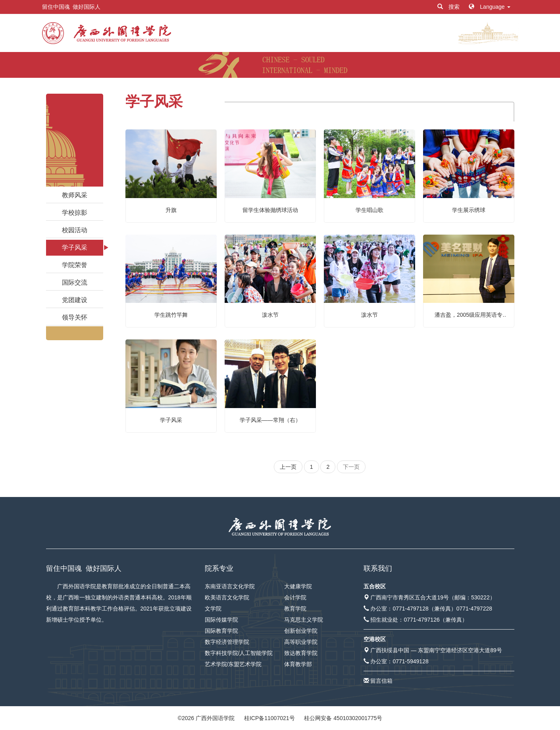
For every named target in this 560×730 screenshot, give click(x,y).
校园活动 (75, 230)
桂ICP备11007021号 (269, 718)
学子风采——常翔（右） (270, 420)
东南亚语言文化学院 (230, 586)
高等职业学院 (301, 642)
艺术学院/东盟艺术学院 (233, 664)
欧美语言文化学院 (227, 597)
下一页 (351, 467)
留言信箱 (381, 681)
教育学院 (295, 609)
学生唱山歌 (369, 210)
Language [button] (489, 7)
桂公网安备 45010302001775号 (343, 718)
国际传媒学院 (221, 620)
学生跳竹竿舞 (171, 315)
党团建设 (75, 300)
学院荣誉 (75, 265)
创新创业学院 (301, 631)
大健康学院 (298, 586)
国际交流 (75, 282)
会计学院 (295, 597)
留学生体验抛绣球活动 (270, 210)
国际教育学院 (221, 631)
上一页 (288, 467)
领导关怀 (75, 317)
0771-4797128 (410, 609)
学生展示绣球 (469, 210)
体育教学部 (298, 664)
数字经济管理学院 (227, 642)
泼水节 (270, 315)
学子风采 (75, 248)
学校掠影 (75, 213)
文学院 (213, 609)
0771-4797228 (474, 609)
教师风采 (75, 195)
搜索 (449, 7)
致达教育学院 (301, 653)
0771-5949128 (410, 661)
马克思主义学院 (304, 620)
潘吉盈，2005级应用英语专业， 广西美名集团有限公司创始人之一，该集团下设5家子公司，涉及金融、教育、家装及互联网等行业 (469, 315)
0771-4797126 (421, 620)
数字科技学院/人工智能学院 (239, 653)
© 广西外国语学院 (206, 718)
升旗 (171, 210)
